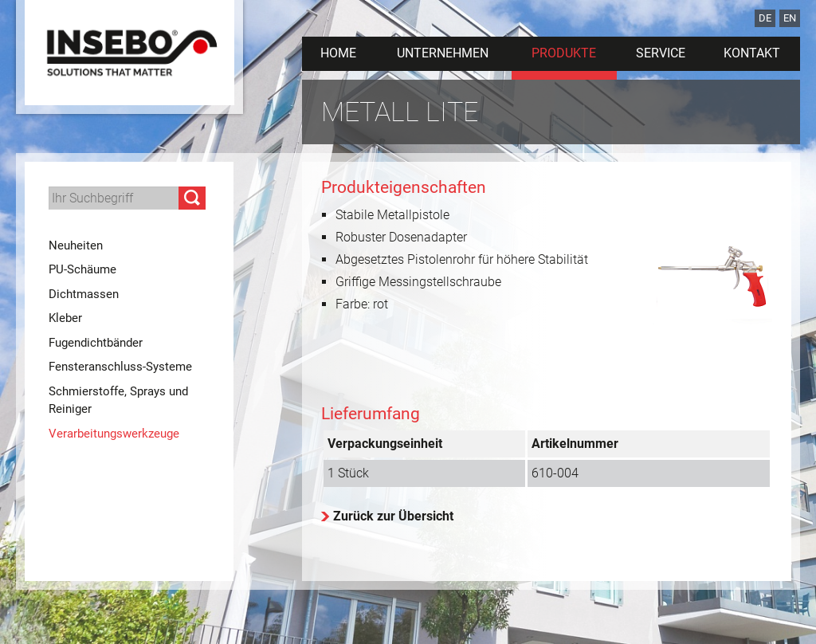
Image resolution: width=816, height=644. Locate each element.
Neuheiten (76, 245)
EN (790, 18)
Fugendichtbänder (96, 343)
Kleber (65, 318)
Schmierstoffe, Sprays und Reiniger (118, 401)
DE (765, 18)
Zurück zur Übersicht (393, 516)
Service (661, 53)
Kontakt (752, 53)
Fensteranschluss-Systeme (120, 367)
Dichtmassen (84, 294)
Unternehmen (443, 53)
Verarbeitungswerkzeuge (114, 434)
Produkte (564, 53)
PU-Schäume (82, 269)
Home (338, 53)
